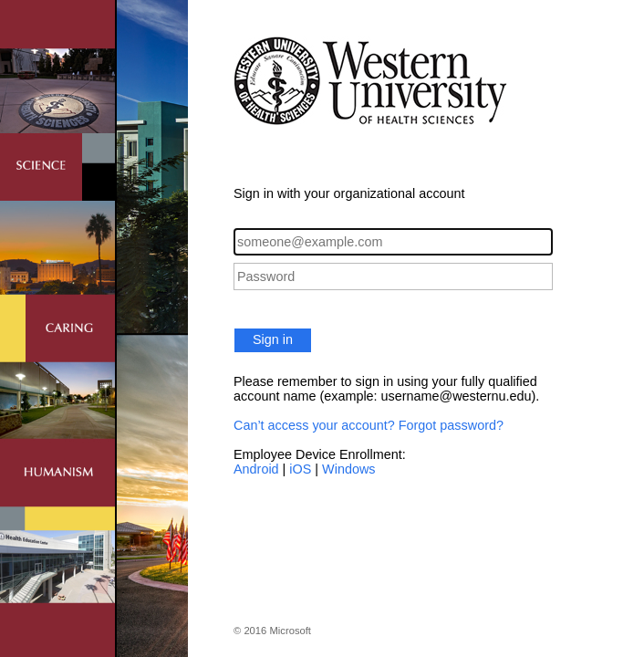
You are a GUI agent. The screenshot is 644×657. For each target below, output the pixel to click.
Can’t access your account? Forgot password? (369, 425)
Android (256, 469)
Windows (348, 469)
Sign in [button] (273, 339)
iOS (300, 469)
